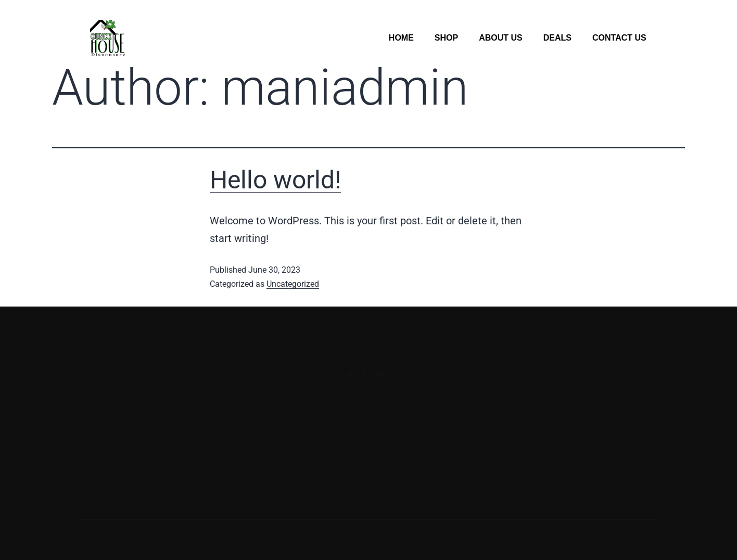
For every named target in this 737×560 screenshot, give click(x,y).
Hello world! (275, 180)
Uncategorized (293, 284)
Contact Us (619, 38)
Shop (446, 38)
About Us (501, 38)
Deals (557, 38)
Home (401, 38)
